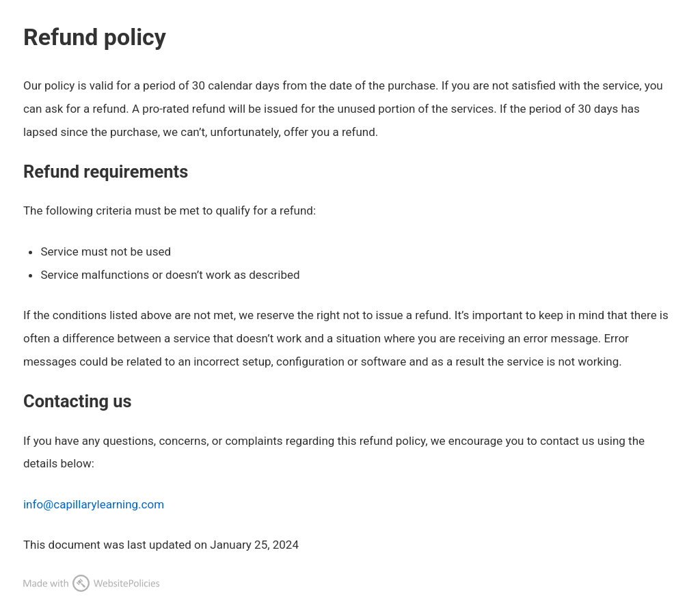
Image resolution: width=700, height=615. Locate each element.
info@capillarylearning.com (94, 504)
